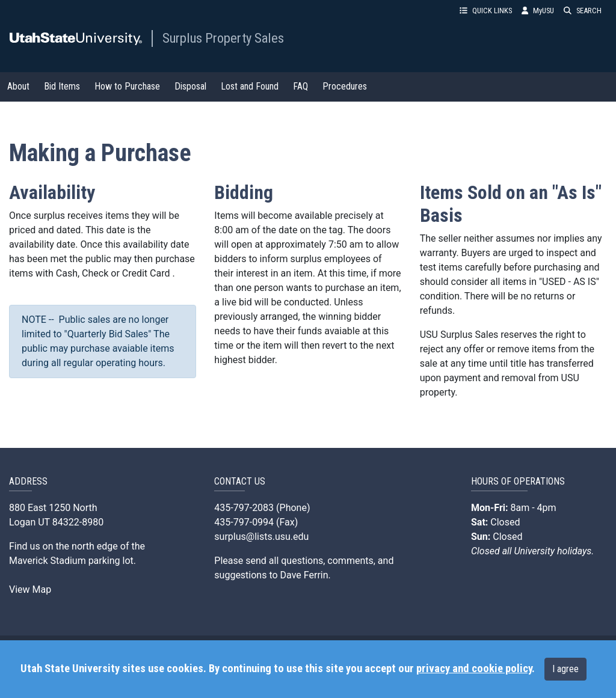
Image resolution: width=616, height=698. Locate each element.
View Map (30, 589)
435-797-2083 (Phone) (262, 508)
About (18, 86)
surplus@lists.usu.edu (261, 537)
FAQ (300, 86)
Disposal (190, 86)
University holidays (553, 551)
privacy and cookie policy (474, 669)
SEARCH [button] (583, 11)
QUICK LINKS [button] (486, 11)
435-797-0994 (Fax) (256, 522)
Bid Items (62, 86)
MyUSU (538, 11)
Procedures (345, 86)
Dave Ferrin (304, 575)
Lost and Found (250, 86)
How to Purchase (127, 86)
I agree (565, 669)
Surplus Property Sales (223, 38)
